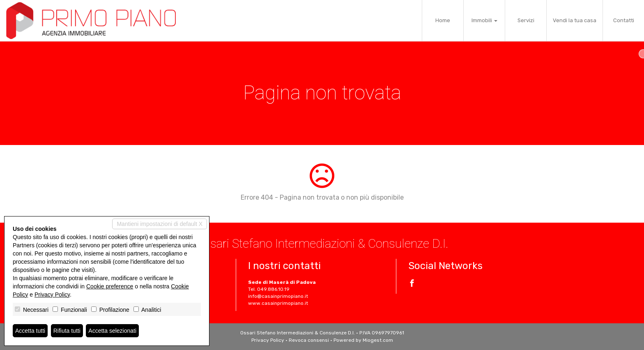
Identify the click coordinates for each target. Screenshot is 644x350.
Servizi (526, 20)
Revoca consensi (309, 340)
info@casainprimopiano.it (278, 296)
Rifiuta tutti (67, 331)
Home (443, 20)
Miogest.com (378, 340)
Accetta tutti (30, 331)
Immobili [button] (484, 20)
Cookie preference (110, 286)
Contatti (624, 20)
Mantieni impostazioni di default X (160, 224)
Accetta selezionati (112, 331)
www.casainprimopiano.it (278, 303)
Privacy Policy (268, 340)
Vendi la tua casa (575, 20)
